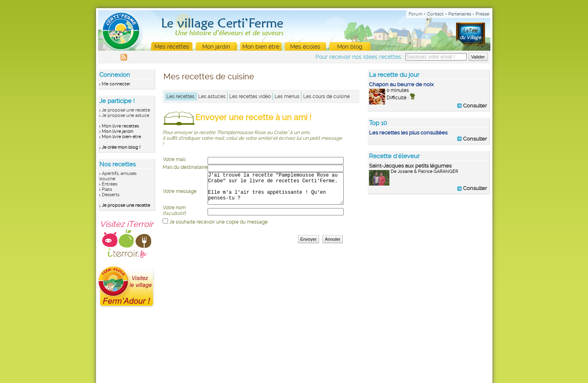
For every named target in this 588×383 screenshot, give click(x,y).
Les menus (287, 96)
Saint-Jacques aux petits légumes (410, 166)
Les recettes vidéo (250, 96)
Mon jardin (216, 47)
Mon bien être (261, 47)
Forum (416, 14)
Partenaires (460, 14)
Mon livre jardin (117, 131)
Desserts (111, 195)
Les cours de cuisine (326, 96)
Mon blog (350, 47)
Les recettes (180, 96)
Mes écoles (305, 47)
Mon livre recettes (120, 126)
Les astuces (212, 96)
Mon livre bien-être (121, 137)
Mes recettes (172, 47)
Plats (107, 189)
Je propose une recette (126, 110)
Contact (435, 14)
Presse (482, 14)
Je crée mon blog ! (121, 147)
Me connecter (116, 84)
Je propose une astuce (125, 115)
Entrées (110, 184)
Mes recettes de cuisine (209, 76)
